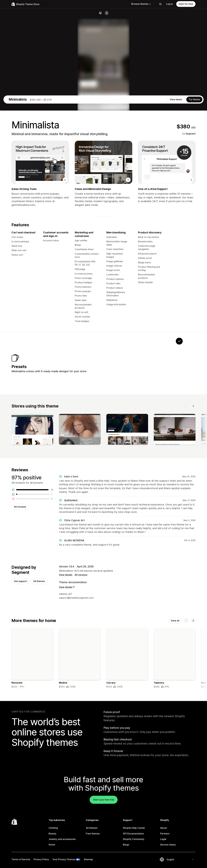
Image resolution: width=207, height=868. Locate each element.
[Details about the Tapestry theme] (175, 791)
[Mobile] (107, 13)
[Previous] (186, 535)
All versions (81, 706)
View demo (176, 223)
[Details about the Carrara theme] (127, 791)
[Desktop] (100, 13)
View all (175, 753)
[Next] (193, 535)
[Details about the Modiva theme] (80, 791)
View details (66, 706)
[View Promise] (125, 490)
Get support (21, 713)
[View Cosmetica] (143, 490)
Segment (191, 257)
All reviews (20, 637)
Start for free (186, 4)
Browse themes (141, 4)
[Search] (160, 4)
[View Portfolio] (107, 490)
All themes (39, 713)
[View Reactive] (161, 490)
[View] (32, 559)
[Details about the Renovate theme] (32, 791)
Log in (169, 4)
